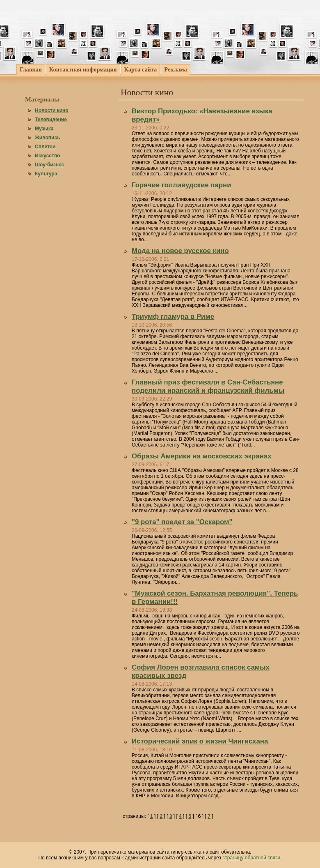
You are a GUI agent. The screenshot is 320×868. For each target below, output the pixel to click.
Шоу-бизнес (49, 165)
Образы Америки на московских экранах (201, 456)
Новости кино (52, 111)
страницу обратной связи (251, 858)
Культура (46, 174)
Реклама (175, 69)
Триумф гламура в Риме (173, 317)
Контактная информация (83, 69)
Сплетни (45, 147)
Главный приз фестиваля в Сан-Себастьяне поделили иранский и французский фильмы (208, 386)
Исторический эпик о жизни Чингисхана (200, 741)
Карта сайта (141, 69)
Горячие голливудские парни (182, 185)
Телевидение (51, 120)
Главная (31, 69)
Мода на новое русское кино (180, 251)
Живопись (47, 138)
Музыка (44, 129)
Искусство (47, 156)
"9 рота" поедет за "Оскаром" (182, 522)
